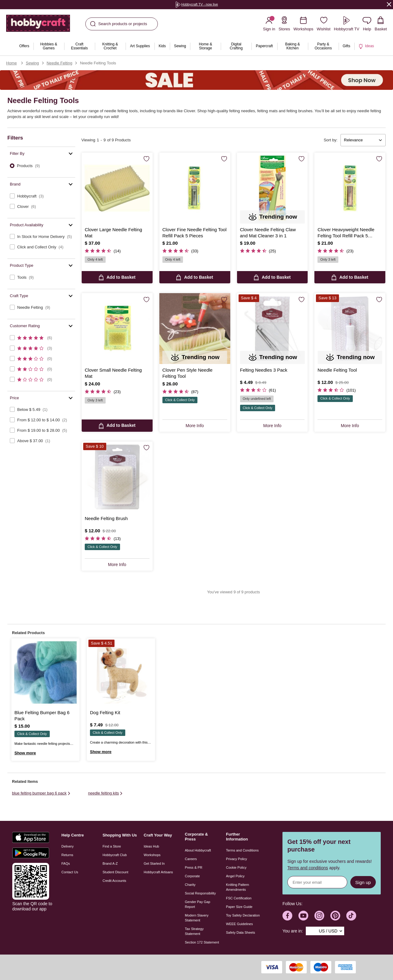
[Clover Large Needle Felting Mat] (117, 188)
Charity (190, 885)
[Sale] (196, 80)
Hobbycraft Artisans (158, 872)
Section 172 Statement (202, 942)
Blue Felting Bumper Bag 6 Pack (42, 716)
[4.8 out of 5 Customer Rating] (258, 251)
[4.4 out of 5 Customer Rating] (103, 539)
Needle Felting (60, 63)
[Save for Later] (146, 159)
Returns (67, 855)
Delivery (68, 846)
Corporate (192, 876)
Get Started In (154, 863)
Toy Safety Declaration (243, 915)
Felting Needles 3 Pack (264, 370)
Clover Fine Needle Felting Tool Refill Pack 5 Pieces (195, 233)
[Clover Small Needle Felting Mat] (117, 329)
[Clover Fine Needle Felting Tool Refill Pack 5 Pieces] (195, 188)
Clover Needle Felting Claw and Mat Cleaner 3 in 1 (268, 233)
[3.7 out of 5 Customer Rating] (258, 390)
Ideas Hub (151, 846)
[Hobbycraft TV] (346, 24)
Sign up (363, 882)
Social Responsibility (200, 893)
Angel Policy (235, 876)
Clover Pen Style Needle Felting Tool (187, 373)
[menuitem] (24, 46)
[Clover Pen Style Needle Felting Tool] (195, 329)
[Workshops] (304, 24)
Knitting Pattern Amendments (237, 887)
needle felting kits (106, 793)
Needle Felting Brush (106, 518)
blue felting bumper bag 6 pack (42, 793)
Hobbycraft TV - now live (196, 4)
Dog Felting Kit (105, 712)
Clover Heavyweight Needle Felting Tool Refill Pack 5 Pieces (346, 233)
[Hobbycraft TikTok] (351, 916)
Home (12, 63)
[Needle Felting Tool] (350, 329)
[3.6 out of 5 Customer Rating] (337, 390)
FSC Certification (239, 898)
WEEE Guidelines (239, 924)
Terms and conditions (308, 868)
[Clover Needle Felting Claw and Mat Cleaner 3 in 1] (272, 188)
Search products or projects (119, 24)
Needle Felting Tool (337, 370)
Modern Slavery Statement (197, 918)
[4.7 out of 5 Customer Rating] (103, 251)
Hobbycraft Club (115, 855)
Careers (191, 859)
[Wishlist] (324, 24)
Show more (25, 753)
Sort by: (331, 140)
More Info (195, 426)
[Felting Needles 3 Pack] (272, 329)
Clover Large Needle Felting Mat (113, 233)
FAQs (66, 863)
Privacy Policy (236, 859)
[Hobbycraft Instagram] (319, 916)
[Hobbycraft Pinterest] (335, 916)
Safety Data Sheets (241, 932)
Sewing (32, 63)
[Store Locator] (284, 24)
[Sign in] (269, 24)
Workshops (152, 855)
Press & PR (194, 867)
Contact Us (70, 872)
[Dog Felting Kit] (121, 672)
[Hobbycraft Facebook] (287, 916)
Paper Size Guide (239, 907)
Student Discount (115, 872)
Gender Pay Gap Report (198, 904)
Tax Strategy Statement (194, 931)
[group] (196, 5)
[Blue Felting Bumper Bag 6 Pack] (45, 672)
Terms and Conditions (242, 850)
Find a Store (112, 846)
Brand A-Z (110, 863)
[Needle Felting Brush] (117, 477)
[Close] (389, 4)
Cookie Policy (236, 867)
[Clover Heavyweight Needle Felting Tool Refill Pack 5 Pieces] (350, 188)
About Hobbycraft (198, 850)
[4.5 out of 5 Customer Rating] (180, 251)
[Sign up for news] (317, 882)
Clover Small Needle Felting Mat (113, 373)
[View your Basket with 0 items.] (381, 24)
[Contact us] (367, 24)
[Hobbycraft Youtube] (303, 916)
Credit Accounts (114, 881)
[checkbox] (41, 196)
